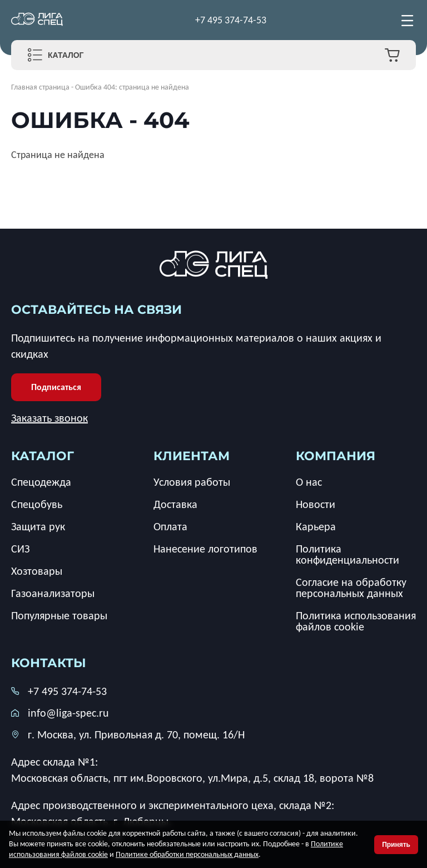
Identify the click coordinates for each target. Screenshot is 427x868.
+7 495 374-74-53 (231, 20)
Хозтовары (37, 571)
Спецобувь (37, 504)
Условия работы (192, 482)
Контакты (49, 663)
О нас (309, 482)
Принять (396, 845)
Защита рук (38, 526)
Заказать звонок (49, 418)
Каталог (66, 55)
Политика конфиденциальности (347, 554)
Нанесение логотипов (205, 549)
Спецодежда (41, 482)
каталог (43, 456)
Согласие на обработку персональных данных (351, 588)
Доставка (175, 504)
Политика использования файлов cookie (356, 621)
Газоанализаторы (53, 593)
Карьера (316, 526)
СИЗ (20, 549)
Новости (316, 504)
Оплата (170, 526)
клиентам (192, 456)
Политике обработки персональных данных (187, 854)
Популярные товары (59, 615)
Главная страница (40, 87)
